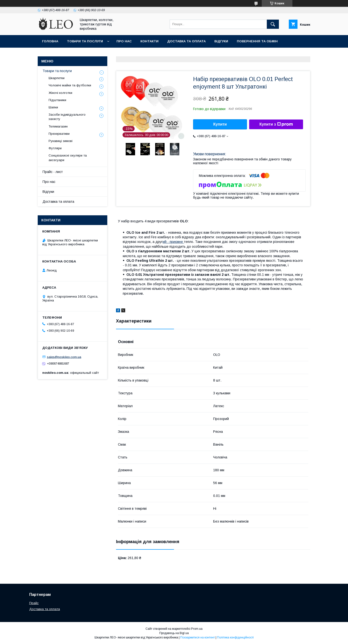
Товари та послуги (85, 41)
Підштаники (57, 100)
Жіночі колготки (60, 93)
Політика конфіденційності (235, 637)
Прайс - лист (53, 172)
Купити (220, 124)
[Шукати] (273, 24)
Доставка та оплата (186, 41)
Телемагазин (58, 126)
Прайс (34, 603)
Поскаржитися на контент (198, 637)
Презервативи (59, 134)
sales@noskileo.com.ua (64, 357)
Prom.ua (197, 629)
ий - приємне (173, 242)
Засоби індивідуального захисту (67, 117)
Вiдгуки (221, 41)
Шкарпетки (57, 78)
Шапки (53, 107)
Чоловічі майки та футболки (70, 85)
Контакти (149, 41)
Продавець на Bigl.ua (174, 633)
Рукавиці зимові (61, 141)
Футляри (55, 148)
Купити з (276, 124)
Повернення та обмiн (257, 41)
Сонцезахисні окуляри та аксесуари (68, 158)
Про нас (124, 41)
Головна (50, 41)
